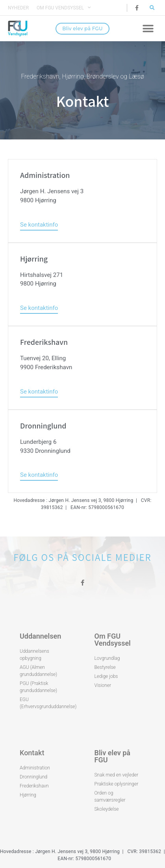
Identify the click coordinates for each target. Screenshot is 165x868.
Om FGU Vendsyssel (64, 8)
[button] (152, 8)
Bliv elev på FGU (113, 756)
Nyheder (18, 8)
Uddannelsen (40, 636)
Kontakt (32, 753)
